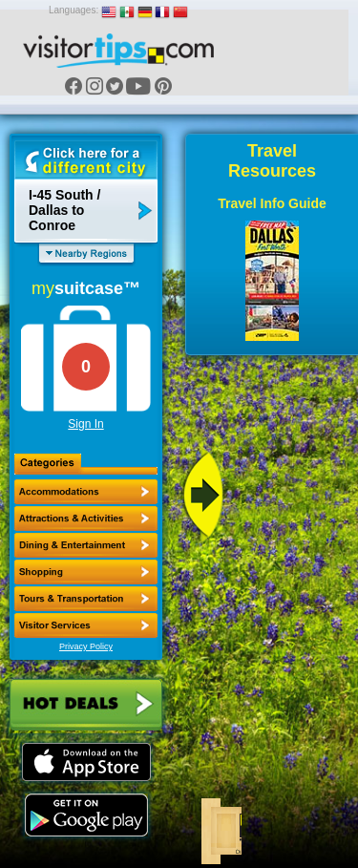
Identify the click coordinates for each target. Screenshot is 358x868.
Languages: (74, 10)
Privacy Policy (86, 646)
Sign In (85, 424)
